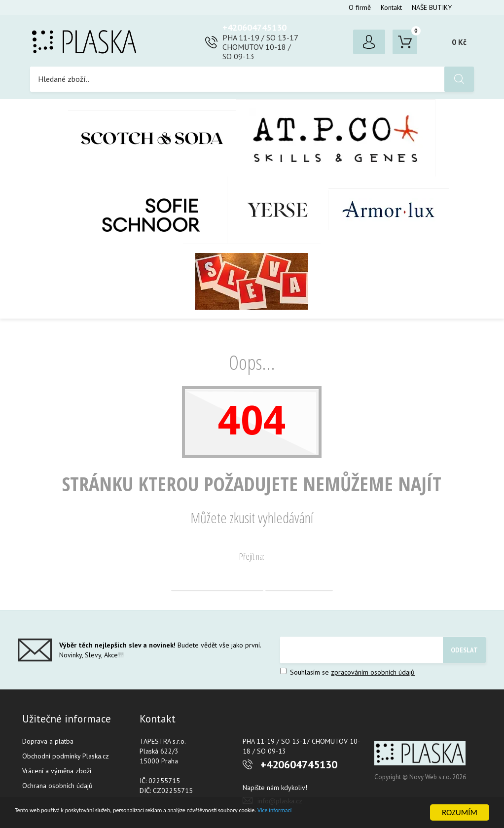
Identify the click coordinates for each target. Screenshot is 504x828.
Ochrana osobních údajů (57, 786)
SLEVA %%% (252, 281)
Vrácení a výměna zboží (57, 771)
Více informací (383, 813)
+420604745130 (254, 27)
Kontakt (391, 7)
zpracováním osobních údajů (373, 672)
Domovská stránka (217, 579)
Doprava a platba (48, 741)
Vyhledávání (299, 579)
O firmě (360, 7)
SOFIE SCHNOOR (141, 210)
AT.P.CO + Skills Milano (336, 138)
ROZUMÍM (460, 812)
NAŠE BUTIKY (432, 7)
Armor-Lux (389, 210)
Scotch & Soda (152, 138)
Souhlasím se (347, 672)
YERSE (278, 210)
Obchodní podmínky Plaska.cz (66, 756)
